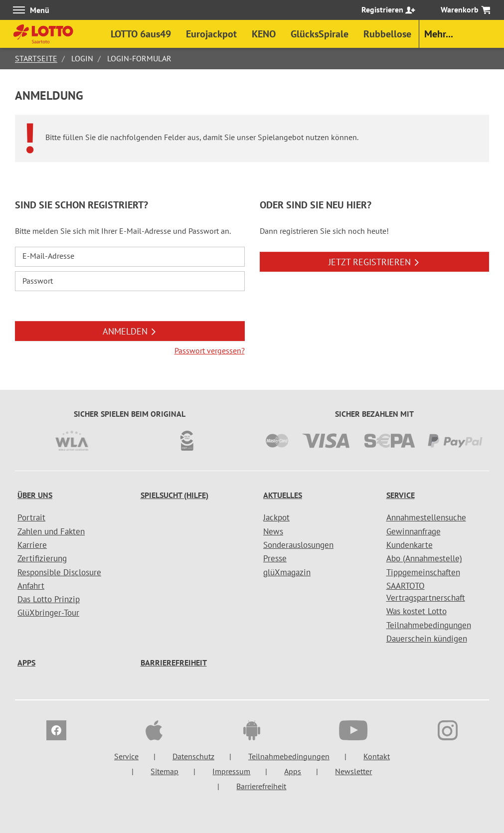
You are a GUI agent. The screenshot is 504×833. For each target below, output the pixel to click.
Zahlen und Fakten (51, 531)
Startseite (36, 58)
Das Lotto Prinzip (49, 599)
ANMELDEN (130, 331)
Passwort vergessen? (210, 350)
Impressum (231, 771)
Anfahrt (31, 586)
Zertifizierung (42, 558)
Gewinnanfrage (414, 531)
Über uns (35, 495)
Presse (275, 558)
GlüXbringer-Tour (48, 613)
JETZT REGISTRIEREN (374, 262)
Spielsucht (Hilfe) (174, 495)
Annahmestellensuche (426, 517)
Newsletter (353, 771)
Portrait (31, 517)
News (273, 531)
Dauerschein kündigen (427, 639)
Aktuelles (283, 495)
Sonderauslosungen (298, 545)
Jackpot (276, 517)
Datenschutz (193, 756)
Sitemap (165, 771)
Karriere (32, 545)
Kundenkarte (410, 545)
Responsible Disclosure (59, 572)
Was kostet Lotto (417, 611)
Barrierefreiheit (174, 663)
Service (401, 495)
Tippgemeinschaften (423, 572)
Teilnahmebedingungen (429, 625)
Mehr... (439, 34)
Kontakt (377, 756)
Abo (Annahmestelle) (424, 558)
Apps (26, 663)
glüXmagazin (287, 572)
